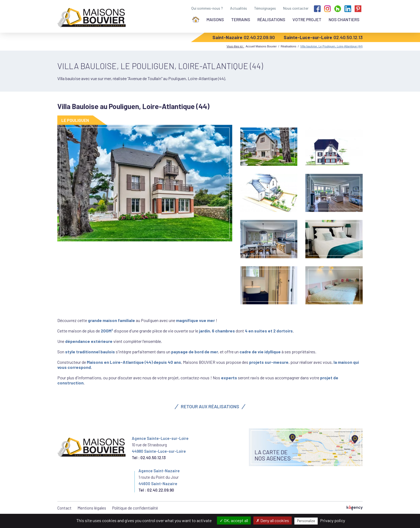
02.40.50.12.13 (348, 37)
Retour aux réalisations (210, 406)
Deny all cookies (273, 520)
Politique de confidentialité (135, 508)
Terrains (241, 19)
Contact (64, 508)
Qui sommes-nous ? (207, 8)
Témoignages (265, 8)
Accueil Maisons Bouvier (261, 46)
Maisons (215, 19)
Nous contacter (296, 8)
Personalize (306, 521)
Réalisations (271, 19)
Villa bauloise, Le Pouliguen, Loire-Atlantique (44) (331, 46)
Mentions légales (92, 508)
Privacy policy (333, 520)
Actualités (239, 8)
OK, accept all (234, 520)
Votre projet (307, 19)
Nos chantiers (344, 19)
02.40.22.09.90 (259, 37)
